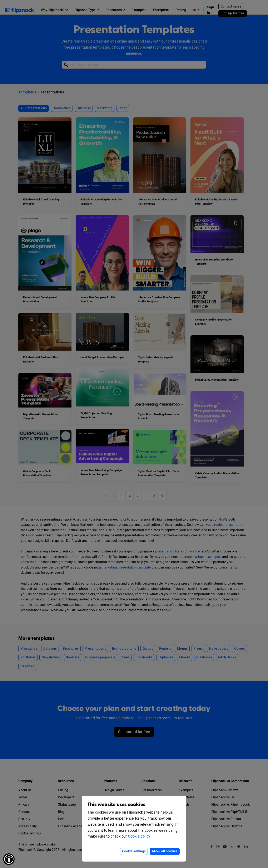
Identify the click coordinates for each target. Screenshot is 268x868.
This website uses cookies (116, 804)
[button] (9, 859)
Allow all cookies (165, 851)
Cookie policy (139, 836)
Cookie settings (134, 851)
